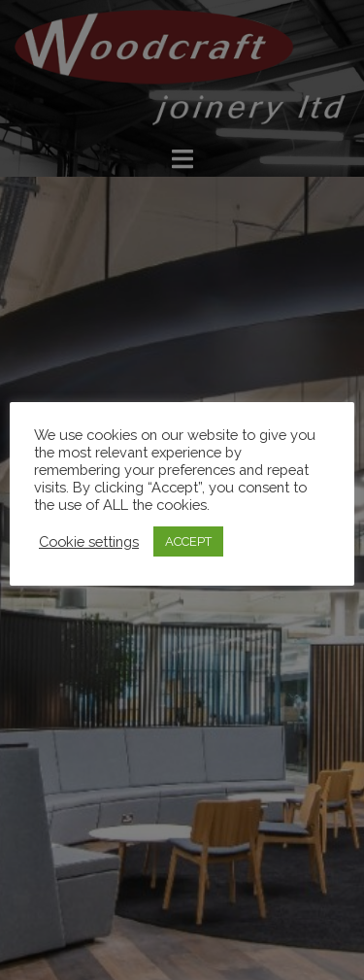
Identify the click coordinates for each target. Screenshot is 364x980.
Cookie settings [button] (89, 541)
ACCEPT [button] (188, 541)
